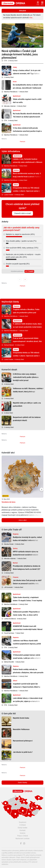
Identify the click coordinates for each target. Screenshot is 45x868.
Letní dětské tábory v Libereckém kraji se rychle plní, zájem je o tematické (28, 700)
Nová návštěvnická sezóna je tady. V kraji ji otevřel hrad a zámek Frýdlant (27, 175)
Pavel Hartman (9, 633)
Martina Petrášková (11, 92)
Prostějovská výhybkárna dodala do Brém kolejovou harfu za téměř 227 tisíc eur (27, 569)
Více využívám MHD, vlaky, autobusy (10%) (22, 248)
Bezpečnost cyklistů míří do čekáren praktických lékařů (27, 419)
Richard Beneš (9, 345)
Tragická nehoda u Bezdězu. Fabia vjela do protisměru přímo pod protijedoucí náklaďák (26, 313)
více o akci (23, 520)
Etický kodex (23, 828)
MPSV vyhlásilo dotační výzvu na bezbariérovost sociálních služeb (26, 553)
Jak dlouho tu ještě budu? (23, 752)
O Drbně (22, 825)
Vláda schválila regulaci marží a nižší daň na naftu (27, 101)
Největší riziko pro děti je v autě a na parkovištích (27, 404)
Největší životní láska (21, 718)
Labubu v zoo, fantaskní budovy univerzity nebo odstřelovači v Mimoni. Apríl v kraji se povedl (28, 162)
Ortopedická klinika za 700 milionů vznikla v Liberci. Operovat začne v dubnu (26, 191)
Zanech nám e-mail (22, 213)
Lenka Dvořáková (10, 619)
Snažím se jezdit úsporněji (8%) (18, 264)
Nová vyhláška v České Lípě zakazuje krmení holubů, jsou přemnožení (20, 54)
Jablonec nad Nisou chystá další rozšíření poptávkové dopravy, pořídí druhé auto (27, 644)
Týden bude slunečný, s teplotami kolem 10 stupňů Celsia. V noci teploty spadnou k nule (27, 601)
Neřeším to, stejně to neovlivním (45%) (20, 234)
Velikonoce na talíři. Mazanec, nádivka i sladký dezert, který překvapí (28, 390)
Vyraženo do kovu (8, 502)
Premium (23, 142)
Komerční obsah (9, 370)
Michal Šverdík (9, 662)
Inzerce (23, 833)
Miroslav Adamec (10, 106)
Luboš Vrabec (9, 195)
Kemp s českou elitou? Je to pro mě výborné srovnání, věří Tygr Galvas (27, 72)
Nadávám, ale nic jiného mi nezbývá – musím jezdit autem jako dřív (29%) (23, 256)
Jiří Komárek (8, 587)
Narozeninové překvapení (23, 741)
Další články (23, 783)
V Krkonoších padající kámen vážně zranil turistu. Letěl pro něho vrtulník (27, 657)
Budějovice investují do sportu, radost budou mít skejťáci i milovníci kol (27, 539)
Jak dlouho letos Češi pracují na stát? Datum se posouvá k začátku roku (27, 582)
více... (31, 18)
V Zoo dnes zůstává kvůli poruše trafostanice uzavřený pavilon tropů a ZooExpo (27, 131)
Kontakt (22, 830)
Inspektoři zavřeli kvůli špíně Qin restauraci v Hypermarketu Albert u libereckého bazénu (26, 687)
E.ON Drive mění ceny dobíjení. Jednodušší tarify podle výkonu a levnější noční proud (26, 377)
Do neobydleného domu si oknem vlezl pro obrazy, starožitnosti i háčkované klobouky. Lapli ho (28, 88)
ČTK (6, 61)
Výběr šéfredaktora (11, 151)
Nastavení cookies (22, 839)
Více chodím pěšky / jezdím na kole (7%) (21, 241)
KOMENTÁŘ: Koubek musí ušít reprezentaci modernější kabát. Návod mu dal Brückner (28, 629)
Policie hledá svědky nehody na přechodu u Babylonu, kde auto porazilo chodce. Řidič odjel (28, 673)
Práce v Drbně (23, 836)
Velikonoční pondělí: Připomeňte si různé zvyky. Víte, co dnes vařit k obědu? (26, 615)
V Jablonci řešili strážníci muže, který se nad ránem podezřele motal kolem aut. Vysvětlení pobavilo (27, 327)
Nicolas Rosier (9, 544)
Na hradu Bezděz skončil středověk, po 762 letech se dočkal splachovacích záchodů (28, 117)
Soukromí (23, 822)
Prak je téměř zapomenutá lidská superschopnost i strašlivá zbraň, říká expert (27, 341)
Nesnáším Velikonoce (21, 729)
